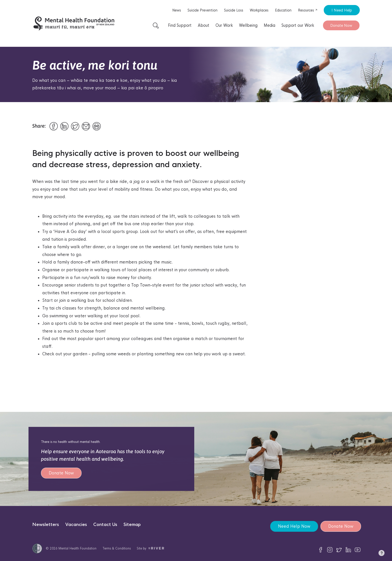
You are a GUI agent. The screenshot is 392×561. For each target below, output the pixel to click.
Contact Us (105, 525)
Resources (308, 10)
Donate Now (341, 25)
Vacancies (76, 525)
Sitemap (132, 525)
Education (283, 10)
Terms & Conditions (117, 548)
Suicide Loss (234, 10)
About (203, 25)
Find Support (180, 25)
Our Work (224, 25)
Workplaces (259, 10)
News (177, 10)
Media (269, 25)
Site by (150, 548)
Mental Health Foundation (77, 548)
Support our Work (298, 25)
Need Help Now (294, 526)
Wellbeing (248, 25)
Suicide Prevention (202, 10)
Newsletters (46, 525)
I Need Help (342, 10)
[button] (381, 554)
